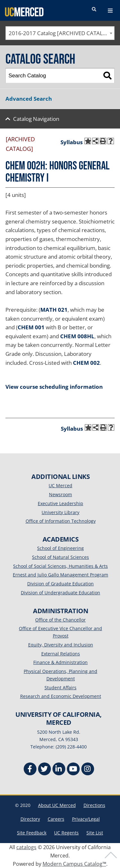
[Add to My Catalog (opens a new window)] (88, 141)
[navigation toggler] (110, 11)
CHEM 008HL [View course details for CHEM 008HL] (77, 336)
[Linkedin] (59, 770)
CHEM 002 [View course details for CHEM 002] (86, 363)
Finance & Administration (60, 662)
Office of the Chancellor (60, 620)
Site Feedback (32, 833)
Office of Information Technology (61, 521)
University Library (60, 512)
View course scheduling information (54, 387)
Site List (95, 833)
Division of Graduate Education (60, 584)
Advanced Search (29, 99)
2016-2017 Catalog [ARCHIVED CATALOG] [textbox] (61, 33)
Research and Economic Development (61, 696)
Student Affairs (60, 688)
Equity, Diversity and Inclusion (61, 645)
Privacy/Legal (86, 819)
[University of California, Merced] (24, 12)
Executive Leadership (60, 503)
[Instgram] (88, 770)
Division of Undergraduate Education (60, 593)
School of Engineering (60, 548)
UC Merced (60, 485)
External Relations (61, 654)
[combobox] (60, 33)
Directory (30, 819)
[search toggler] (94, 10)
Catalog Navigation (36, 119)
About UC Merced (57, 805)
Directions (94, 805)
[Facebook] (30, 770)
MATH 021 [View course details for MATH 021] (54, 310)
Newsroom (60, 494)
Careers (56, 819)
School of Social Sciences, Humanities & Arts (60, 566)
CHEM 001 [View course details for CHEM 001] (31, 327)
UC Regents (66, 833)
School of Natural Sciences (60, 557)
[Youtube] (73, 770)
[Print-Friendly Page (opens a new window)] (103, 141)
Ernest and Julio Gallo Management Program (60, 575)
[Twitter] (44, 770)
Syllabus (72, 142)
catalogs (26, 847)
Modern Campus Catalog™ (74, 864)
